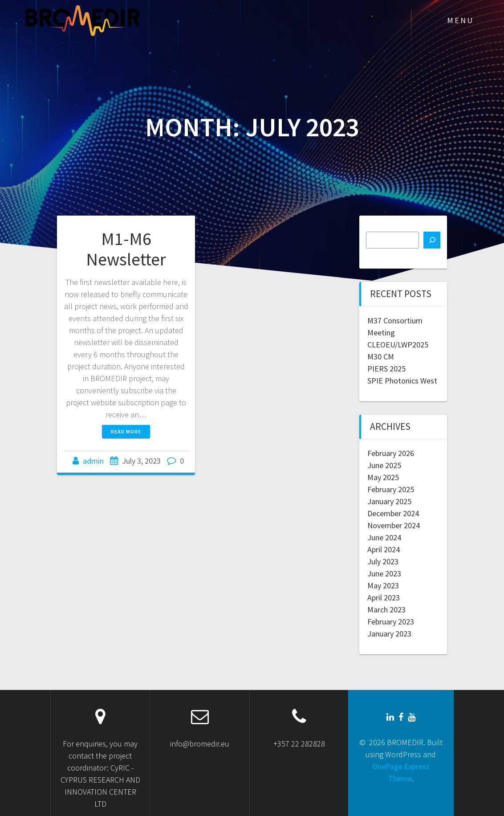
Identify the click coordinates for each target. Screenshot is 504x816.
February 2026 (391, 453)
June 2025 (384, 465)
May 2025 (383, 477)
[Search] (432, 240)
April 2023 (384, 598)
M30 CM (381, 357)
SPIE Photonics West (402, 381)
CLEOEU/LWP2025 (398, 345)
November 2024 (394, 525)
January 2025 (389, 501)
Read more (126, 431)
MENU (460, 20)
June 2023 (384, 573)
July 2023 (383, 561)
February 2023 (391, 622)
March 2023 (386, 610)
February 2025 (391, 489)
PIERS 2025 (386, 369)
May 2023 (383, 585)
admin (93, 461)
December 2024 (393, 513)
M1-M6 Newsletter (126, 249)
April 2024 (384, 549)
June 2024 (384, 537)
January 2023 (389, 634)
